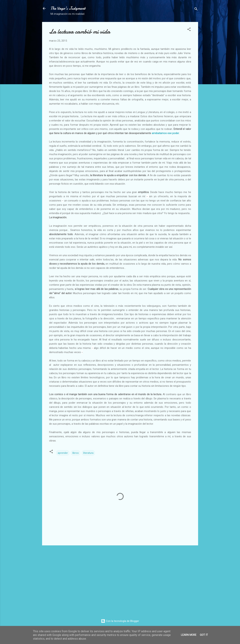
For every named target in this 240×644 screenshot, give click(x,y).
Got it (204, 635)
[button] (189, 30)
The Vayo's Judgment (68, 8)
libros (76, 453)
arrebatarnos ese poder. (166, 133)
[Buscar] (196, 10)
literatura (88, 453)
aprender (63, 453)
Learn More (189, 635)
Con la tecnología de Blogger (120, 621)
